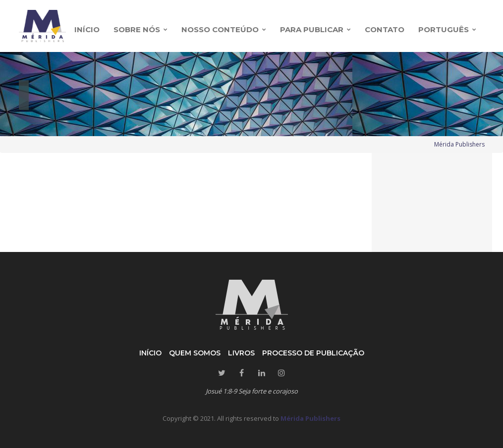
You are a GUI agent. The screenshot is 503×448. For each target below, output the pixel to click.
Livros (241, 353)
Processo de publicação (313, 353)
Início (150, 353)
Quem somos (195, 353)
